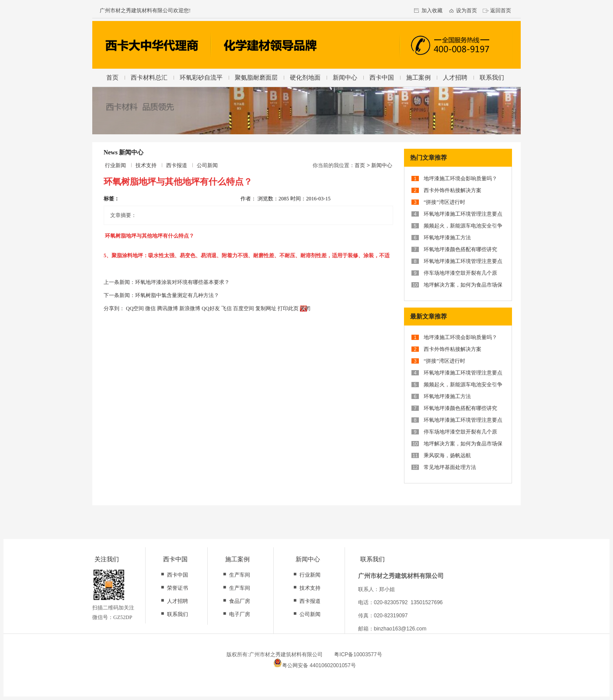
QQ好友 (211, 308)
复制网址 (266, 308)
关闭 (305, 308)
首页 (112, 77)
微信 (150, 308)
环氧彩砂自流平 (201, 77)
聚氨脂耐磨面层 (256, 77)
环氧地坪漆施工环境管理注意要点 (463, 214)
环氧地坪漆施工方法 (447, 238)
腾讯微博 (167, 308)
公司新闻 (207, 165)
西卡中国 (382, 77)
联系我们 (492, 77)
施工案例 (418, 77)
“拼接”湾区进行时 (444, 202)
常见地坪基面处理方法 (450, 467)
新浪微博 (190, 308)
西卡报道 (177, 165)
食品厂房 (240, 601)
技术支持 (146, 165)
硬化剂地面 (305, 77)
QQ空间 (135, 308)
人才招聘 (455, 77)
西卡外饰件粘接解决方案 (453, 190)
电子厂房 (240, 614)
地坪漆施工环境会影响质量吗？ (460, 178)
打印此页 (288, 308)
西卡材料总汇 (149, 77)
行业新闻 (115, 165)
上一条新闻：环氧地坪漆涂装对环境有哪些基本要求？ (167, 282)
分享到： (114, 308)
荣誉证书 (178, 588)
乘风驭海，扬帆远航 (447, 455)
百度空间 (244, 308)
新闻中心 (345, 77)
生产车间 (240, 575)
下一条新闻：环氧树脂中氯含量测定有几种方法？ (161, 295)
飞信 (226, 308)
